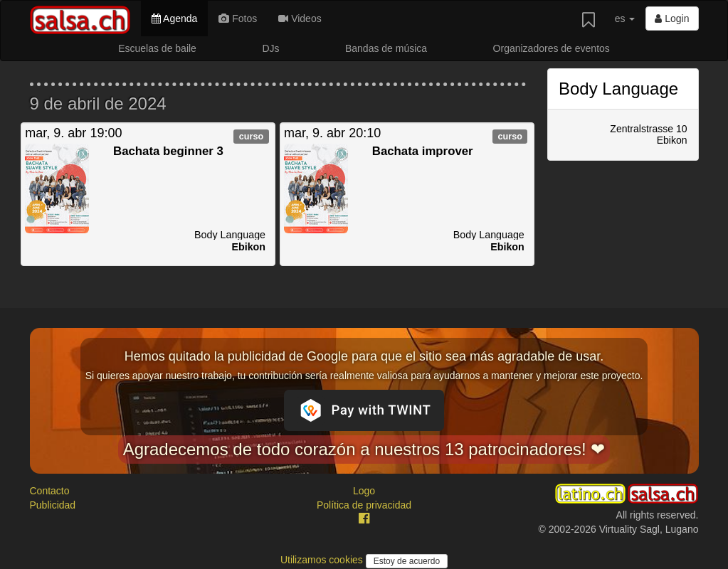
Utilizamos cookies (323, 560)
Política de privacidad (364, 505)
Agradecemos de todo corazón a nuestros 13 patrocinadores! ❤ (364, 449)
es (625, 18)
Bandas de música (386, 48)
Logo (364, 491)
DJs (270, 48)
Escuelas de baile (157, 48)
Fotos (238, 18)
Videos (300, 18)
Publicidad (53, 505)
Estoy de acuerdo (407, 561)
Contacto (50, 491)
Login (672, 18)
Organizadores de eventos (552, 48)
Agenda (174, 18)
